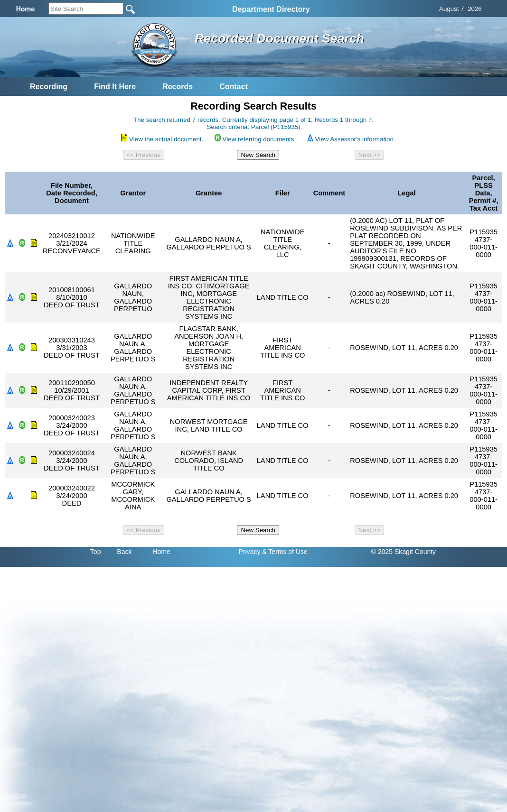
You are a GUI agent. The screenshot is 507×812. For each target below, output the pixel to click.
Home (161, 552)
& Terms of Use (285, 552)
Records (178, 87)
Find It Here (115, 87)
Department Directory (271, 9)
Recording (49, 87)
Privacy (250, 552)
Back (124, 552)
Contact (234, 87)
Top (96, 552)
